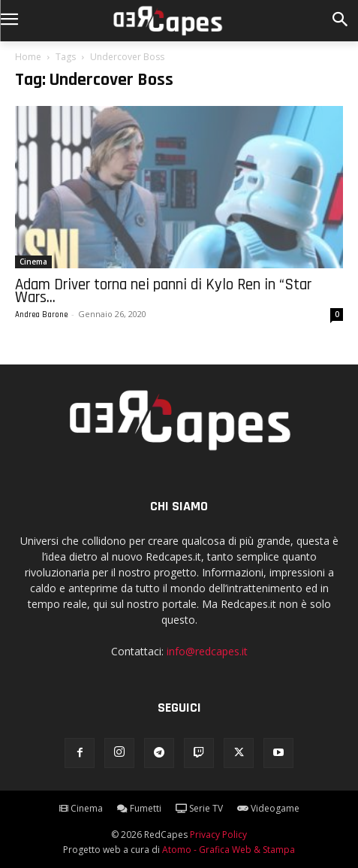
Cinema (33, 262)
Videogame (268, 808)
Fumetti (139, 808)
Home (28, 57)
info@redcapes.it (207, 651)
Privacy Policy (218, 835)
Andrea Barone (41, 315)
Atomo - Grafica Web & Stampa (229, 850)
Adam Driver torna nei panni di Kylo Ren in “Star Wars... (163, 291)
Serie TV (199, 808)
